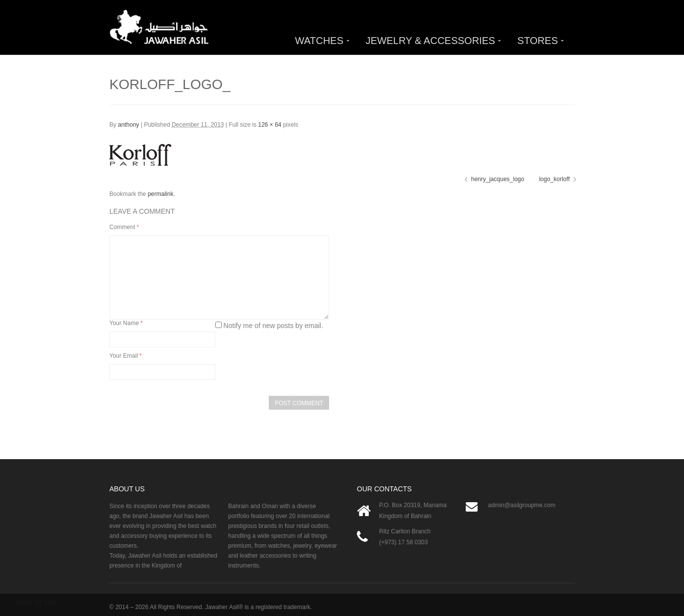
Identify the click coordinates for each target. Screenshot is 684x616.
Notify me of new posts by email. (273, 326)
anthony (128, 125)
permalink (160, 194)
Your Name (126, 323)
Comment (124, 227)
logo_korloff (554, 179)
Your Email (125, 356)
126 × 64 (270, 125)
